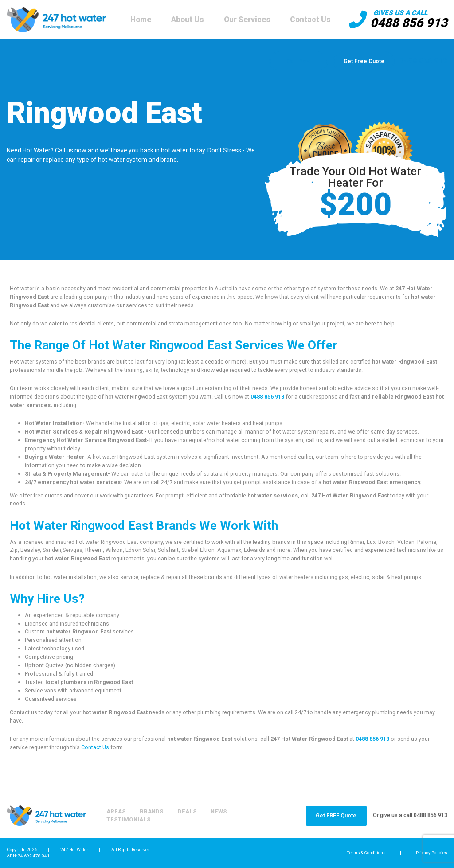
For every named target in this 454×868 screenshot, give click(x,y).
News (219, 811)
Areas (116, 811)
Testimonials (129, 819)
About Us (188, 20)
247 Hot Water (74, 850)
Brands (152, 811)
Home (141, 20)
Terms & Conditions (366, 853)
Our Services (247, 20)
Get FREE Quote (336, 815)
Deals (187, 811)
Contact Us (310, 20)
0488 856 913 (409, 23)
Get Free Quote (364, 61)
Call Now (299, 61)
